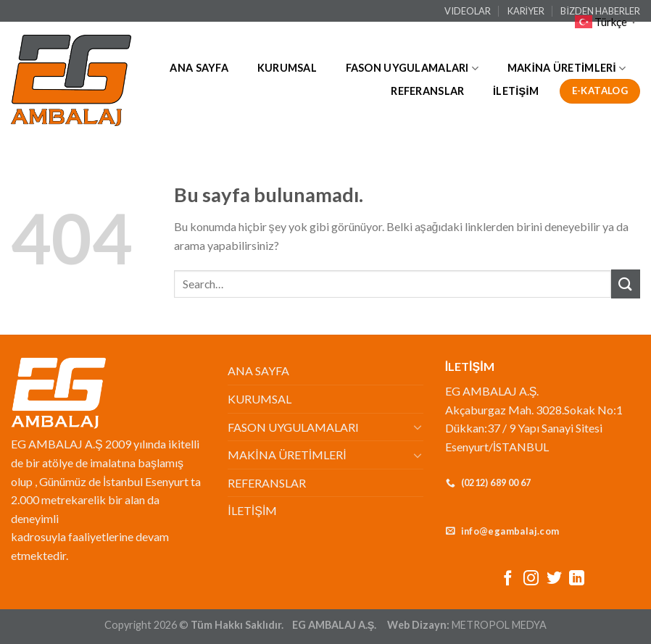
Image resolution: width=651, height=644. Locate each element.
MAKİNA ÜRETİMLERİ (567, 68)
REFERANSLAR (427, 91)
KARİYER (526, 11)
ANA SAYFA (199, 68)
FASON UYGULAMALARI (412, 68)
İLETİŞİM (516, 91)
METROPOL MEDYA (499, 625)
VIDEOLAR (468, 11)
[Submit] (626, 284)
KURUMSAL (287, 68)
